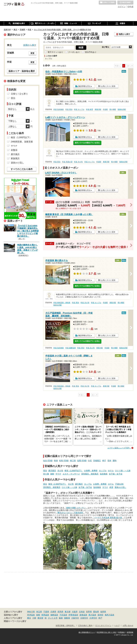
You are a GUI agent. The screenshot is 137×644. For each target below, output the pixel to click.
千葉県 (46, 612)
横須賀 (40, 618)
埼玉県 (39, 612)
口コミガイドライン (103, 626)
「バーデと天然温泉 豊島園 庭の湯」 (108, 518)
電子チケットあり (55, 52)
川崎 (34, 618)
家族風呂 (15, 158)
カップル (103, 471)
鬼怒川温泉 (109, 615)
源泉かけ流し (120, 487)
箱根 (38, 615)
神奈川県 (31, 612)
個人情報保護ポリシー (87, 632)
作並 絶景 (90, 109)
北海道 (82, 612)
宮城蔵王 (97, 461)
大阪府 (75, 612)
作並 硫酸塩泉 (70, 348)
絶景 (111, 487)
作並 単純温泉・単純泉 (62, 303)
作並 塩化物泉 (59, 109)
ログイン (122, 7)
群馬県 (60, 612)
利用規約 (122, 632)
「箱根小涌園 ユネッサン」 (76, 508)
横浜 (29, 618)
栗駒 (115, 461)
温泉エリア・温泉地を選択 (22, 71)
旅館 (52, 474)
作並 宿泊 (69, 109)
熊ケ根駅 (113, 109)
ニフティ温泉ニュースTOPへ (119, 448)
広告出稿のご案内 (85, 626)
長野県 (89, 612)
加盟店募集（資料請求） (65, 626)
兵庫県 (53, 612)
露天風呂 (52, 471)
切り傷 (46, 474)
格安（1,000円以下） (74, 471)
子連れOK (119, 484)
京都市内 (84, 618)
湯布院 (100, 615)
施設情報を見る (84, 86)
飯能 (61, 618)
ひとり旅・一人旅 (123, 471)
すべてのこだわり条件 (22, 169)
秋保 (56, 461)
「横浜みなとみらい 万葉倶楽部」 (70, 513)
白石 (90, 461)
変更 (32, 53)
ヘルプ (117, 626)
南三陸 (73, 461)
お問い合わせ (128, 626)
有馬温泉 (45, 615)
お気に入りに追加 (108, 86)
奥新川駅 (98, 109)
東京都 (68, 612)
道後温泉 (83, 615)
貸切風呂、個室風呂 (90, 474)
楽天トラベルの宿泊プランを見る (87, 92)
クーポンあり (74, 52)
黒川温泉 (92, 615)
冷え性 (60, 471)
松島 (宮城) (64, 461)
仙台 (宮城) (48, 461)
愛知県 (96, 612)
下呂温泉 (63, 615)
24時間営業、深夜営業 (22, 142)
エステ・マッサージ (71, 474)
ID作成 (130, 7)
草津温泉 (31, 615)
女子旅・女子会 (116, 474)
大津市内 (93, 618)
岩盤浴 (14, 150)
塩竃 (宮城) (82, 461)
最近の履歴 (125, 3)
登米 (109, 461)
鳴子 (104, 461)
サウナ (58, 474)
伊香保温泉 (73, 615)
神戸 (100, 618)
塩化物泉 (104, 474)
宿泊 (45, 471)
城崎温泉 (54, 615)
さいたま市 (53, 618)
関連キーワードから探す (15, 621)
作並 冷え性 (78, 162)
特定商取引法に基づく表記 (107, 632)
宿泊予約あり (91, 52)
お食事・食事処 (91, 471)
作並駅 (105, 109)
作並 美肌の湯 (67, 162)
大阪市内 (75, 618)
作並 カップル (79, 109)
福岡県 (103, 612)
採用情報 (130, 632)
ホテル (111, 471)
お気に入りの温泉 (107, 3)
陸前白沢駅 (122, 109)
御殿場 (67, 618)
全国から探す (30, 45)
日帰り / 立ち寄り (19, 94)
